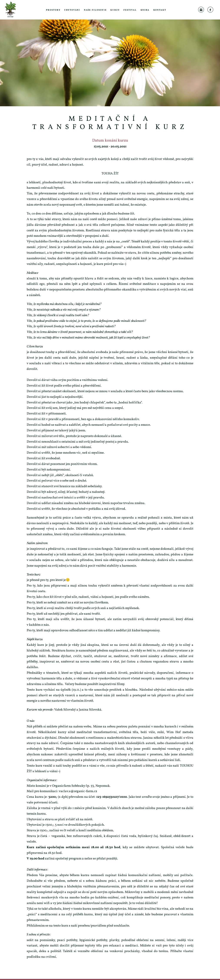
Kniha (145, 10)
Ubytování (72, 10)
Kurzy (115, 10)
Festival (130, 10)
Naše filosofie (95, 10)
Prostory (53, 10)
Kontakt (160, 10)
